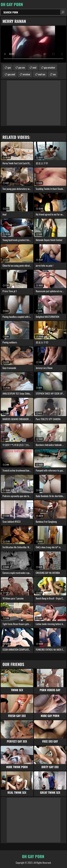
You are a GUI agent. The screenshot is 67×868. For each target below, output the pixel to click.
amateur (27, 74)
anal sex (42, 74)
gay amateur (50, 67)
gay (9, 67)
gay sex (22, 67)
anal (34, 67)
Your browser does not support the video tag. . (33, 44)
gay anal (11, 74)
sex (54, 74)
